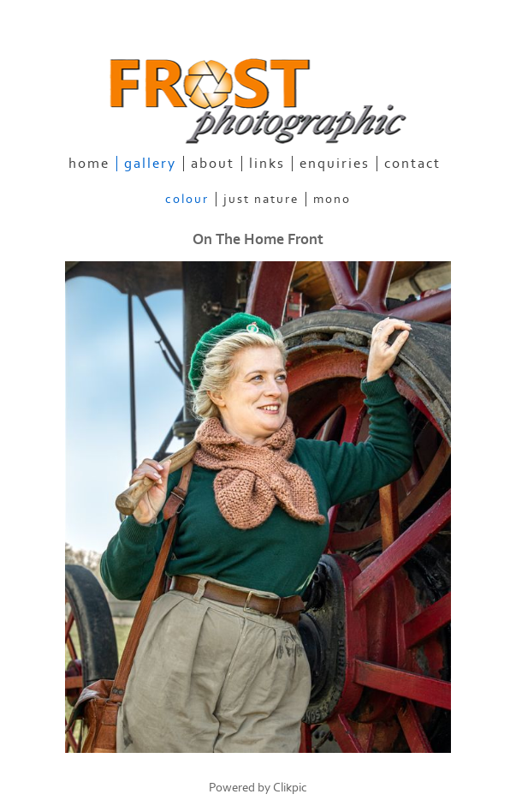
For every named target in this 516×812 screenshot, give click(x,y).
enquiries (335, 164)
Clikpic (290, 788)
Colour (187, 199)
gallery (150, 164)
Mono (332, 199)
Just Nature (261, 199)
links (267, 164)
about (213, 164)
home (89, 164)
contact (412, 164)
